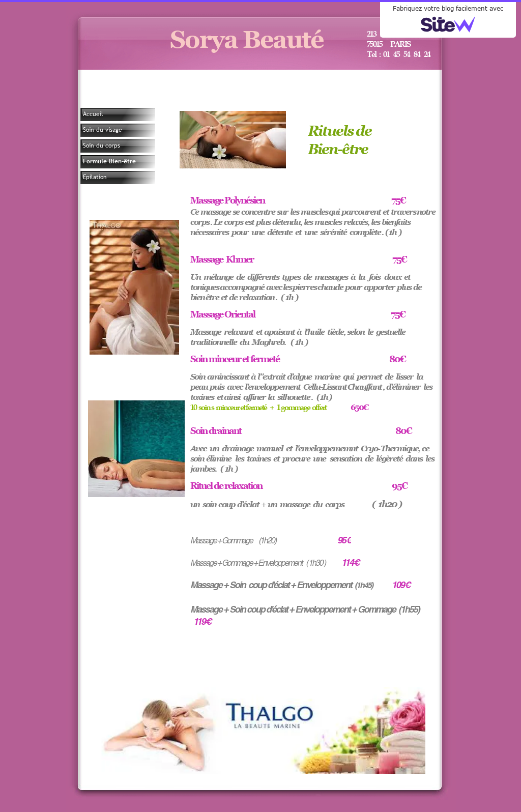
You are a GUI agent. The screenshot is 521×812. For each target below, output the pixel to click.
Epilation (95, 177)
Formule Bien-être (109, 161)
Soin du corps (102, 146)
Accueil (93, 114)
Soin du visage (103, 130)
